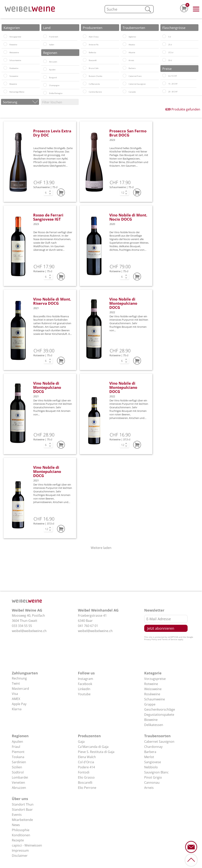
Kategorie (153, 673)
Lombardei (20, 777)
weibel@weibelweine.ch (29, 631)
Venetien (18, 783)
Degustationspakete (159, 715)
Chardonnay (153, 747)
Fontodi (84, 772)
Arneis (149, 788)
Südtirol (18, 772)
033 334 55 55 (22, 626)
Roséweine (152, 694)
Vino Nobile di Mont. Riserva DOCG (52, 301)
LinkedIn (84, 689)
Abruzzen (19, 788)
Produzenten (89, 736)
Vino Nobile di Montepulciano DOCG (123, 303)
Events (17, 815)
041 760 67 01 (88, 626)
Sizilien (17, 767)
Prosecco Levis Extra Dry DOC (52, 133)
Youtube (84, 694)
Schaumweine (155, 699)
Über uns (20, 799)
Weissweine (153, 689)
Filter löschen (52, 102)
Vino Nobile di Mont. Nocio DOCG (128, 217)
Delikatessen (154, 725)
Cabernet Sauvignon (159, 742)
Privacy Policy (151, 639)
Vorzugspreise (155, 679)
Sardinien (19, 762)
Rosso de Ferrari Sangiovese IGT (48, 217)
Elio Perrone (87, 788)
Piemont (18, 752)
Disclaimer (20, 856)
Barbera (150, 752)
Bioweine (151, 720)
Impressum (20, 850)
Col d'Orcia (86, 762)
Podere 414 (86, 767)
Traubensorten (157, 736)
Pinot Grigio (153, 777)
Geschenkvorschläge (160, 709)
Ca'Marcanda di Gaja (93, 747)
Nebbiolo (151, 767)
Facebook (85, 684)
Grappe (150, 704)
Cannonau (152, 783)
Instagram (86, 679)
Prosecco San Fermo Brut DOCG (128, 133)
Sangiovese (153, 762)
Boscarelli (85, 783)
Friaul (16, 747)
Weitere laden (101, 548)
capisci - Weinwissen (27, 845)
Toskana (18, 757)
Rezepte (18, 840)
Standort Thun (23, 804)
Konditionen (21, 835)
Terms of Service (170, 639)
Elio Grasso (86, 777)
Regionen (20, 736)
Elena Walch (87, 757)
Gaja (81, 742)
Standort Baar (22, 810)
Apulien (17, 742)
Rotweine (151, 684)
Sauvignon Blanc (156, 772)
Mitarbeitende (22, 820)
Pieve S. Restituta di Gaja (96, 752)
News (16, 825)
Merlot (149, 757)
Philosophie (21, 830)
